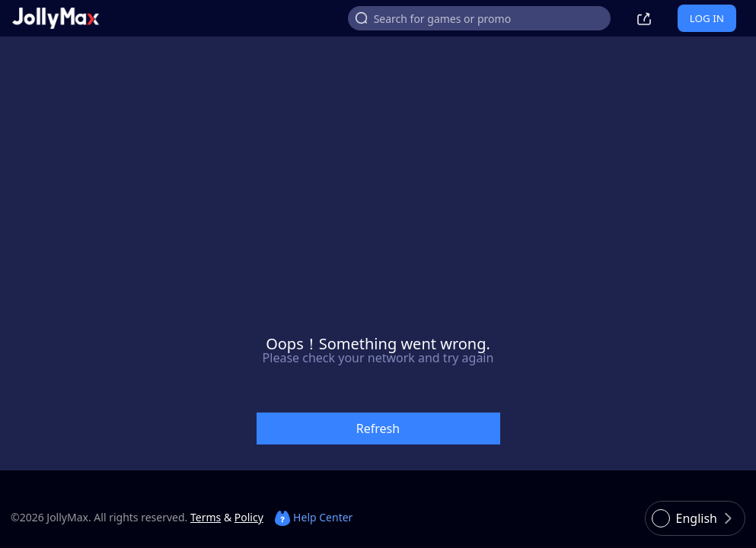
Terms (206, 517)
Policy (249, 517)
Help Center (314, 517)
